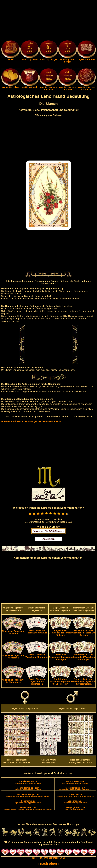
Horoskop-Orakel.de (28, 782)
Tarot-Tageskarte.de (75, 782)
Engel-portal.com (28, 808)
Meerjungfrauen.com (75, 808)
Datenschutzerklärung (55, 858)
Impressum (37, 858)
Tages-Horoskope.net (75, 789)
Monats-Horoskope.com (28, 789)
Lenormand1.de (75, 802)
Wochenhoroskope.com (28, 795)
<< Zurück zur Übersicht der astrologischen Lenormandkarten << (31, 421)
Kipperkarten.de (28, 802)
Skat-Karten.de (75, 795)
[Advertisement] (48, 21)
